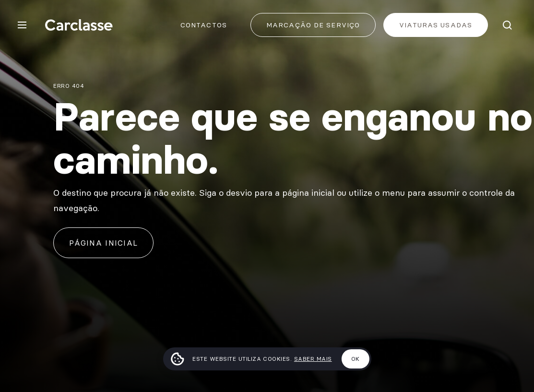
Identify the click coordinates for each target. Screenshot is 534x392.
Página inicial (103, 243)
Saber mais (313, 359)
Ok (356, 359)
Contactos (204, 25)
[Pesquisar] (507, 25)
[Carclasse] (79, 25)
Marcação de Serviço (313, 25)
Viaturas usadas (436, 25)
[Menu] (22, 25)
